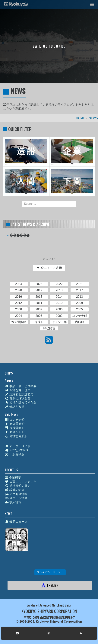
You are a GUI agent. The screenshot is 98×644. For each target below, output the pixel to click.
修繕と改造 (15, 407)
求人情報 (13, 502)
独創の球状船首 (18, 398)
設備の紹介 (15, 490)
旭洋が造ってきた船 (21, 402)
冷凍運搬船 (15, 428)
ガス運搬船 (15, 424)
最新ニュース (16, 522)
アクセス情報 (16, 494)
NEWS (93, 118)
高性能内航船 (16, 436)
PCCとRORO (16, 450)
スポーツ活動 (16, 498)
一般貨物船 (15, 454)
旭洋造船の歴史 (18, 486)
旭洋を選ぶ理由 (18, 390)
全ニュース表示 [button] (49, 268)
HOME (81, 118)
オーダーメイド (18, 446)
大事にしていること (21, 482)
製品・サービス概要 (21, 386)
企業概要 (13, 478)
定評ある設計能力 (19, 394)
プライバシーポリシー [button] (50, 572)
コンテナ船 (15, 420)
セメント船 (15, 432)
